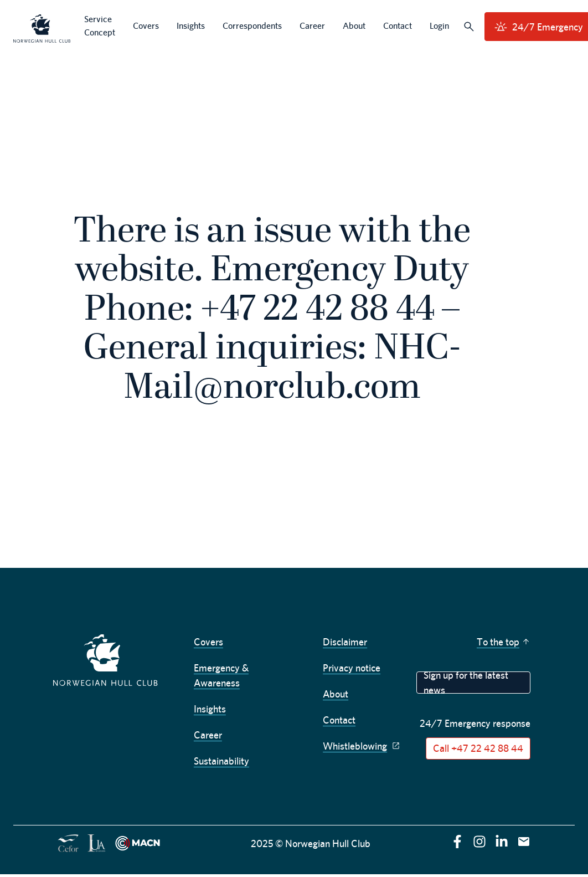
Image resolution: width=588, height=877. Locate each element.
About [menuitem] (354, 26)
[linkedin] (502, 842)
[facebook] (457, 842)
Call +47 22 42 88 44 (478, 748)
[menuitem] (42, 27)
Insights (210, 709)
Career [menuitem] (312, 26)
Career (208, 735)
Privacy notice (352, 668)
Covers (208, 642)
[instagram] (479, 842)
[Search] (469, 27)
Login (439, 26)
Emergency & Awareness (221, 675)
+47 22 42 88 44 (318, 311)
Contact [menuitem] (398, 26)
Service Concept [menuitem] (100, 26)
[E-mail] (524, 842)
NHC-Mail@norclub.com (292, 369)
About (336, 694)
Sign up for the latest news (466, 683)
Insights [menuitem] (191, 26)
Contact (339, 720)
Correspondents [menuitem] (252, 26)
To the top (504, 642)
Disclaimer (345, 642)
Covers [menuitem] (146, 26)
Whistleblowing (363, 746)
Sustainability (221, 761)
